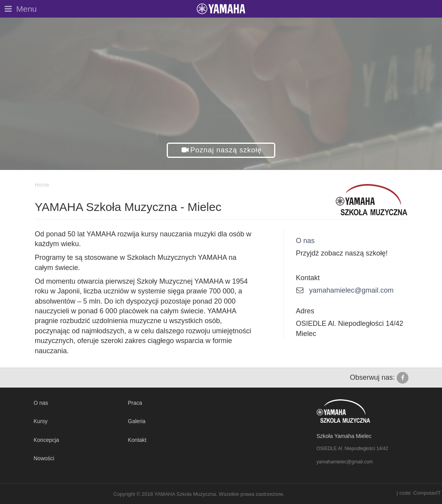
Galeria (137, 421)
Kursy (41, 421)
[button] (221, 150)
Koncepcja (46, 440)
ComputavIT (427, 493)
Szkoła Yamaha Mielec (344, 436)
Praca (135, 403)
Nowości (44, 458)
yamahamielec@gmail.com (351, 290)
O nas (305, 241)
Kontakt (137, 440)
